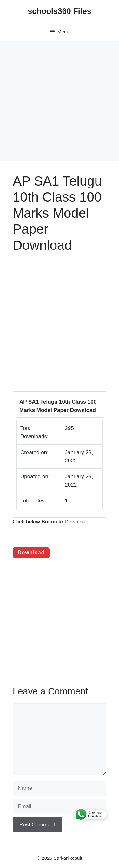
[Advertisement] (60, 101)
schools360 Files (59, 11)
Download (31, 553)
